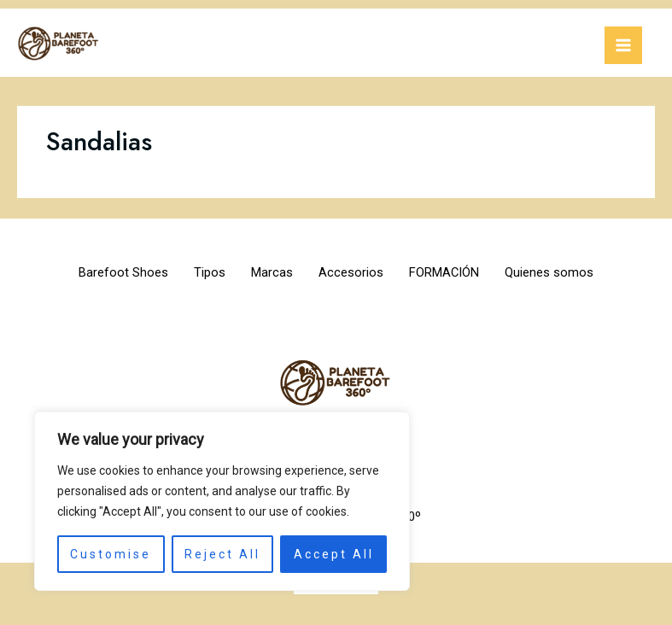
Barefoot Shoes (102, 272)
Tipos (197, 272)
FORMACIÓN (457, 272)
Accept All (334, 554)
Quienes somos (571, 272)
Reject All (222, 554)
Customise (111, 554)
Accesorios (355, 272)
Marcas (268, 272)
